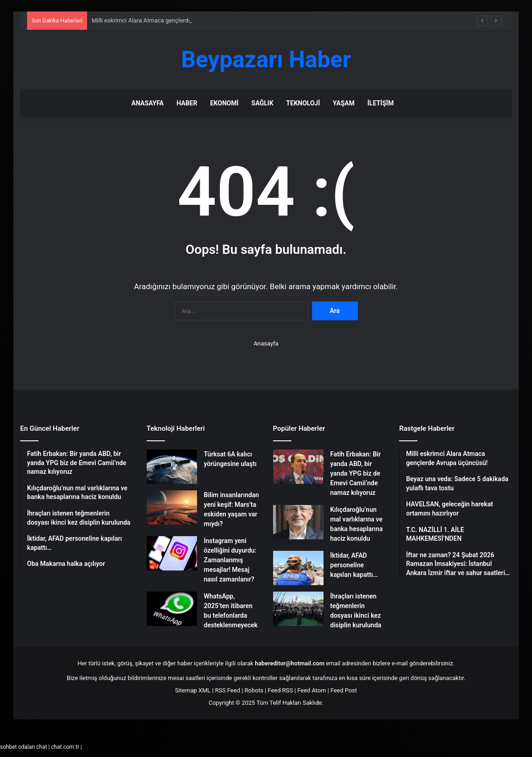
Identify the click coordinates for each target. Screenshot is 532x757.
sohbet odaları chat (24, 747)
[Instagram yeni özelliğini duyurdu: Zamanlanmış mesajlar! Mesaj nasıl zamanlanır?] (172, 553)
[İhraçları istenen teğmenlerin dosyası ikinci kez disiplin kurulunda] (298, 609)
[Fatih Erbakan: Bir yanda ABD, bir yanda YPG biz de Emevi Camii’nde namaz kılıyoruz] (298, 467)
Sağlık (263, 103)
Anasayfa (148, 103)
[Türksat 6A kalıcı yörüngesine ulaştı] (172, 467)
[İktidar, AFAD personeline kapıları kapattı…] (298, 568)
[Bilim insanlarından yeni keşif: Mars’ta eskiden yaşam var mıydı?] (172, 507)
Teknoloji (303, 103)
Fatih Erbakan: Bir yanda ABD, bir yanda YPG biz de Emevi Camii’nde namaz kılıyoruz (356, 473)
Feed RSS (280, 690)
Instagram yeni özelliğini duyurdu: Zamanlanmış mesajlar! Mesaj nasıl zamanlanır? (230, 560)
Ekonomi (224, 103)
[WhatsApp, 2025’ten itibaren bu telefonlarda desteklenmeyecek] (172, 609)
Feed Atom (312, 690)
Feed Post (344, 690)
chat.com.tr (65, 747)
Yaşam (343, 103)
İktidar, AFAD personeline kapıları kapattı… (354, 565)
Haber (187, 103)
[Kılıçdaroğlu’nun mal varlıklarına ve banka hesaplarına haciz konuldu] (298, 522)
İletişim (381, 103)
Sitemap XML (193, 690)
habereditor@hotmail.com (290, 663)
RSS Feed (228, 690)
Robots (254, 690)
